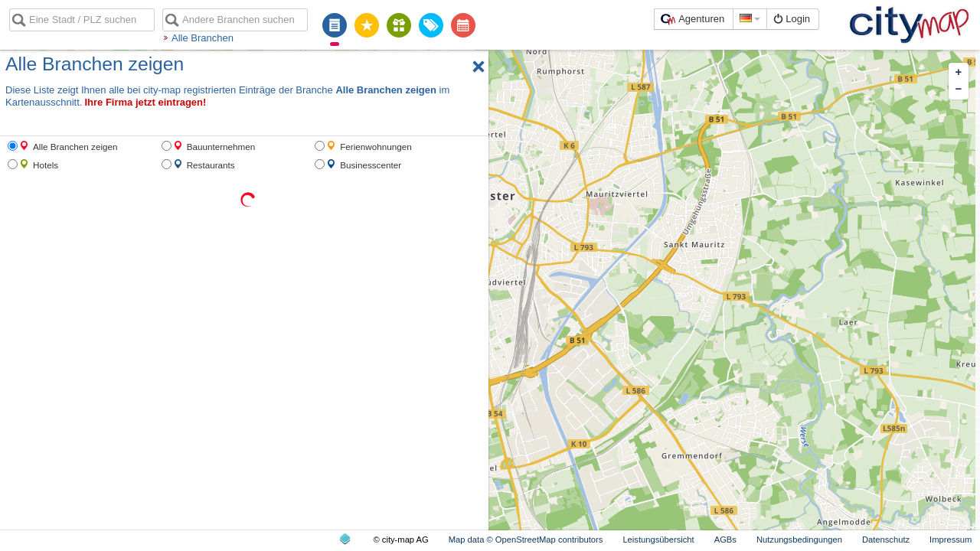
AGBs (725, 540)
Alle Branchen (203, 38)
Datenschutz (886, 540)
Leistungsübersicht (658, 540)
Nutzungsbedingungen (799, 540)
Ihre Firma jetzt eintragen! (145, 102)
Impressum (951, 540)
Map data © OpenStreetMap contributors (526, 540)
